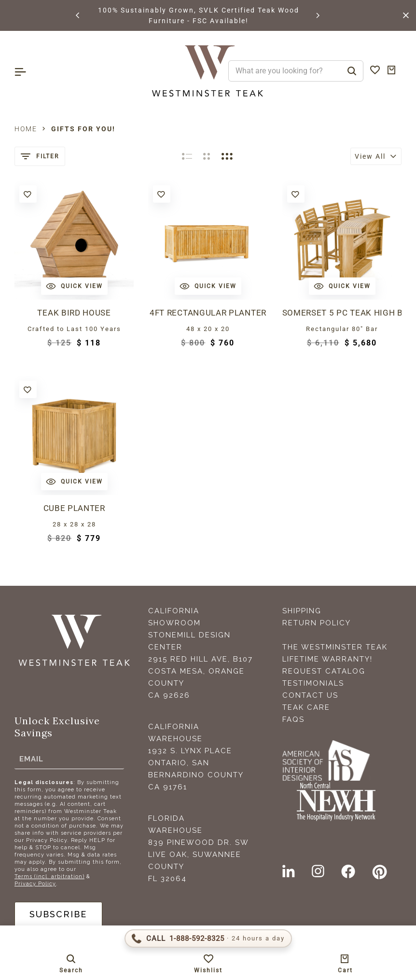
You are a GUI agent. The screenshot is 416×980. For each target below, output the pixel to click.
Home (26, 129)
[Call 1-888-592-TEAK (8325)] (208, 939)
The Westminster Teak (335, 647)
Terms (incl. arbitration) (49, 876)
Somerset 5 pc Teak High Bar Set (342, 313)
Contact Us (310, 695)
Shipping (302, 611)
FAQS (293, 719)
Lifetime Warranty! (327, 659)
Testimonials (313, 683)
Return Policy (317, 623)
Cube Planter (74, 508)
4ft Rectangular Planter (208, 313)
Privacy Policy (35, 884)
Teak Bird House (74, 313)
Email (31, 759)
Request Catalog (324, 671)
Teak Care (306, 707)
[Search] (352, 71)
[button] (78, 15)
